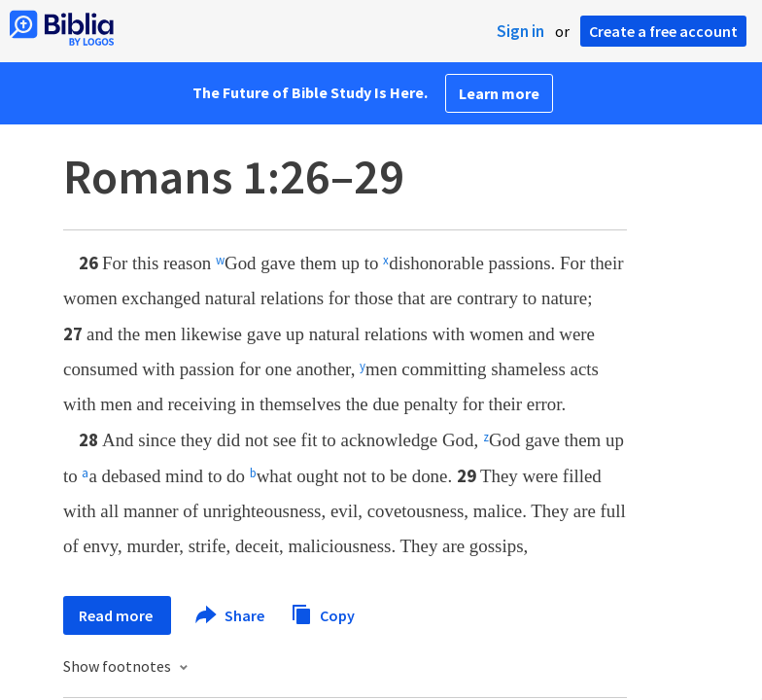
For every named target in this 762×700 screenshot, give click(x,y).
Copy (323, 613)
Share (231, 615)
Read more (117, 615)
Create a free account (663, 31)
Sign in (520, 31)
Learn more (499, 93)
